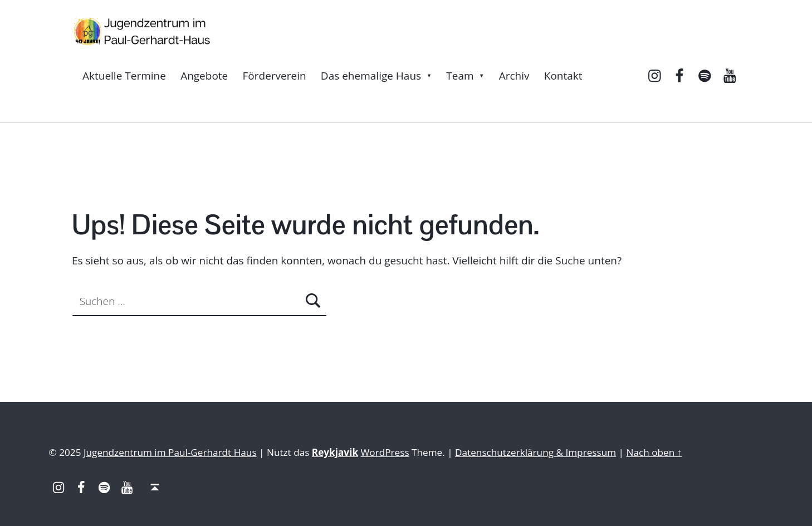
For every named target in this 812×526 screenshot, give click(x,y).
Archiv (514, 76)
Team (460, 76)
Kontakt (563, 76)
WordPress (385, 452)
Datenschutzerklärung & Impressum (535, 452)
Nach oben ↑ (654, 452)
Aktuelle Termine (124, 76)
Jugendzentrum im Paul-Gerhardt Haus (170, 452)
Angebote (204, 76)
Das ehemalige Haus (371, 76)
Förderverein (275, 76)
